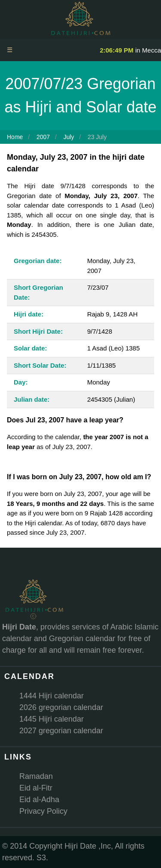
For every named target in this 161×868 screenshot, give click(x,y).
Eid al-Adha (39, 800)
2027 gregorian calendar (61, 731)
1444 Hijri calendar (52, 696)
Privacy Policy (43, 811)
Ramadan (36, 776)
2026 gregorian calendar (61, 707)
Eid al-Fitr (36, 788)
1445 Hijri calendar (52, 719)
